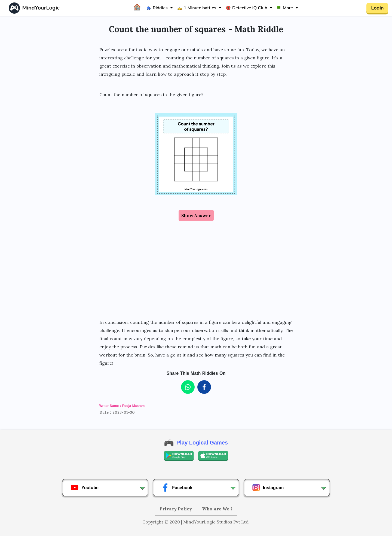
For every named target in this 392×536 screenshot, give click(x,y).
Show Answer (196, 215)
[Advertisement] (196, 270)
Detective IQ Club (247, 8)
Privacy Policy (176, 509)
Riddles (157, 8)
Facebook (177, 488)
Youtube (85, 488)
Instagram (268, 488)
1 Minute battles (197, 8)
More (285, 8)
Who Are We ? (217, 509)
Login (377, 8)
